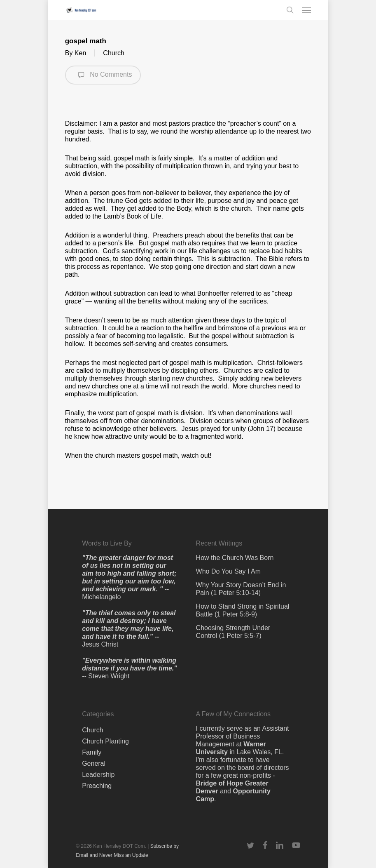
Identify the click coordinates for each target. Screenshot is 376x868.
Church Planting (105, 741)
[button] (306, 10)
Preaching (97, 786)
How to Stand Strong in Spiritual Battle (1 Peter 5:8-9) (243, 610)
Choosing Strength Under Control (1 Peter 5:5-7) (233, 632)
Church (114, 53)
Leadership (98, 775)
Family (92, 752)
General (94, 763)
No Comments (103, 75)
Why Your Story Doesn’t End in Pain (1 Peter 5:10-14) (241, 589)
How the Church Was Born (235, 558)
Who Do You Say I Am (228, 571)
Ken (80, 53)
